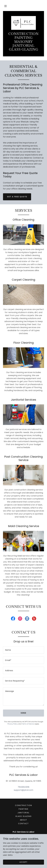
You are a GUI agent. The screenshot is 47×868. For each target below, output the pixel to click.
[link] (23, 23)
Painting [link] (23, 809)
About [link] (23, 820)
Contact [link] (23, 824)
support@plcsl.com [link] (23, 790)
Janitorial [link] (23, 813)
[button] (6, 6)
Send (23, 713)
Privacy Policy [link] (13, 724)
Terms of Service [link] (28, 724)
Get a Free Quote (17, 197)
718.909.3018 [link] (23, 787)
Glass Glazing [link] (23, 816)
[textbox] (23, 650)
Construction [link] (23, 805)
